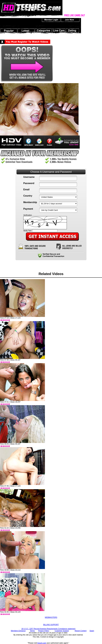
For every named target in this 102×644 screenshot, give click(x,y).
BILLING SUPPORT (51, 625)
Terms (32, 631)
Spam (92, 631)
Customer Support (62, 631)
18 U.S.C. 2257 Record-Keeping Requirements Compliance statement (48, 629)
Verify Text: (28, 231)
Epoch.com (42, 643)
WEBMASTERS (51, 617)
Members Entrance (18, 631)
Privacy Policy (44, 631)
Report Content (80, 631)
